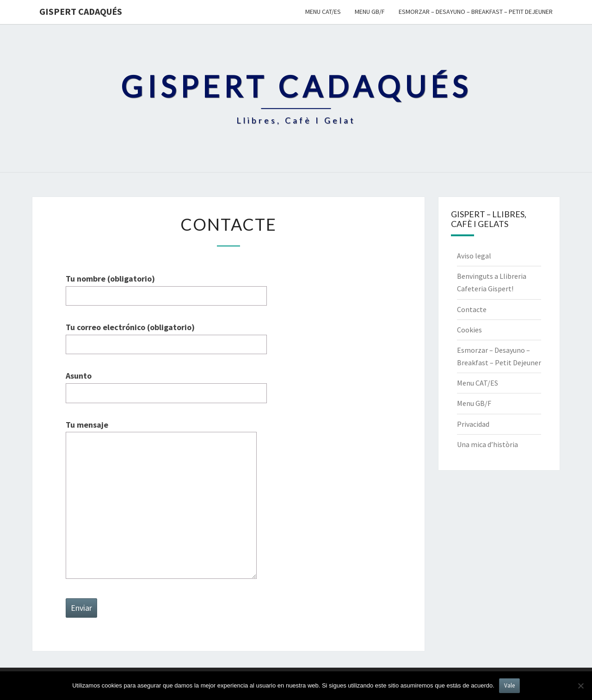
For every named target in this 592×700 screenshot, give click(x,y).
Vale (509, 685)
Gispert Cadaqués (81, 11)
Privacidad (473, 424)
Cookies (469, 330)
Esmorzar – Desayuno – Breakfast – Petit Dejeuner (476, 12)
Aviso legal (474, 256)
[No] (580, 686)
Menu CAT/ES (323, 12)
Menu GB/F (370, 12)
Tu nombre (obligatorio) (166, 287)
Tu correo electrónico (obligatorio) (166, 336)
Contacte (472, 309)
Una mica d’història (487, 444)
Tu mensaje (161, 500)
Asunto (166, 384)
